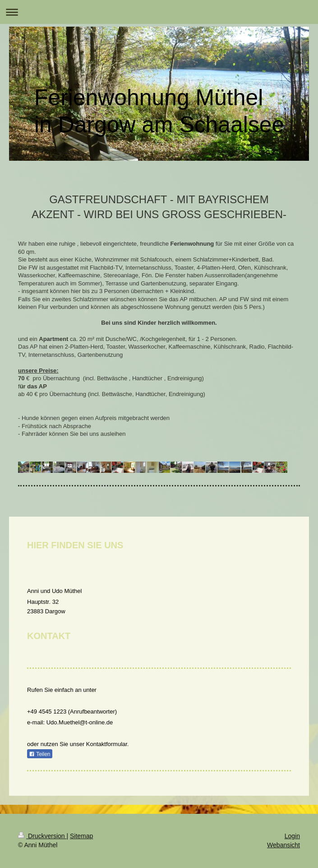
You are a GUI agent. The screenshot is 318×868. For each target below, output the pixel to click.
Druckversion (42, 836)
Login (292, 836)
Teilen (39, 754)
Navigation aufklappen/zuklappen (159, 12)
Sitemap (81, 836)
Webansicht (283, 845)
